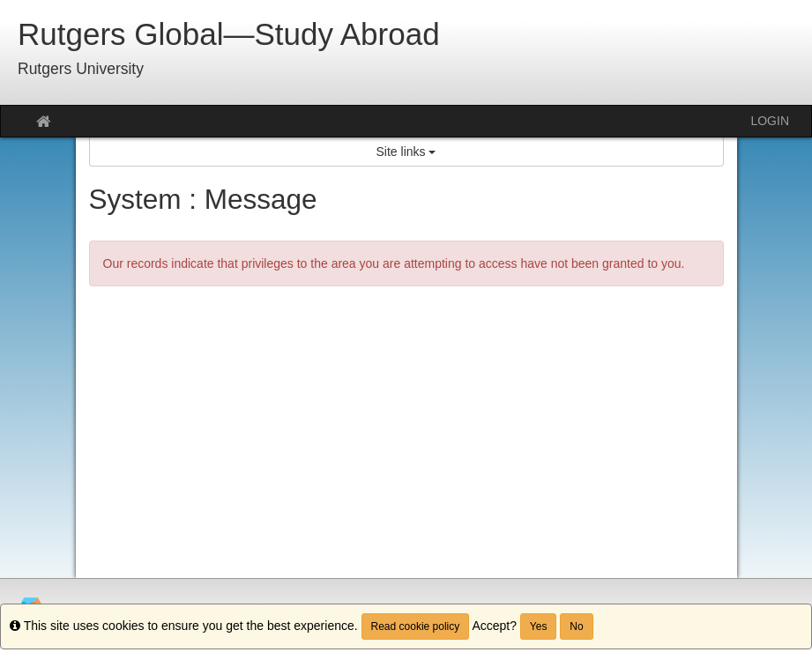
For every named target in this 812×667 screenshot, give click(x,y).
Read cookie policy (416, 626)
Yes (539, 626)
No (576, 626)
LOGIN (770, 121)
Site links (406, 152)
